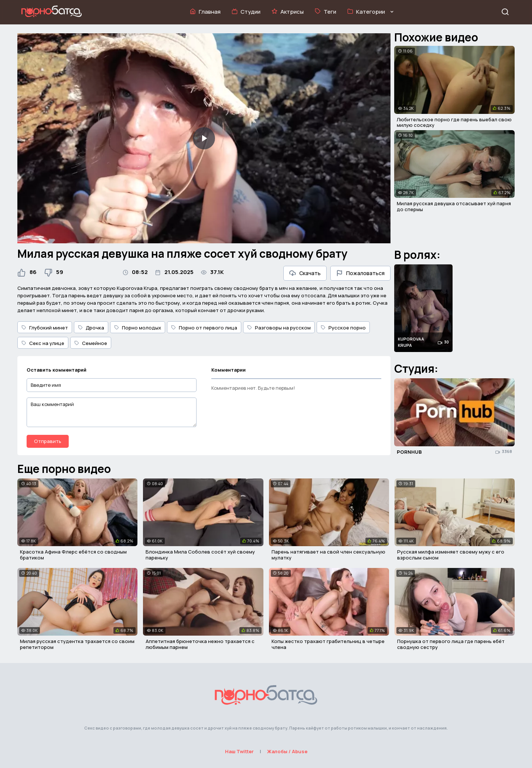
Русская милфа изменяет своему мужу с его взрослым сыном (451, 555)
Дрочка (91, 328)
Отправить (48, 441)
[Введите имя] (112, 385)
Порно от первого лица (204, 328)
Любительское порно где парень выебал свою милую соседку (454, 122)
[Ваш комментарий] (112, 412)
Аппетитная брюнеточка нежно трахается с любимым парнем (200, 644)
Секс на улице (43, 343)
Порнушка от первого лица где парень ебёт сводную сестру (451, 644)
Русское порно (343, 328)
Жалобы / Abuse (287, 751)
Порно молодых (138, 328)
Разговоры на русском (279, 328)
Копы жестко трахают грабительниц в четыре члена (328, 644)
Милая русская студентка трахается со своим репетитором (77, 644)
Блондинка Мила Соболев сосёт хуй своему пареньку (200, 555)
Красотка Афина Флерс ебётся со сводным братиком (73, 555)
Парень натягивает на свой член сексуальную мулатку (328, 555)
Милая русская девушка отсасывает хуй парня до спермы (454, 206)
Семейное (91, 343)
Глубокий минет (45, 328)
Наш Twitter (239, 751)
